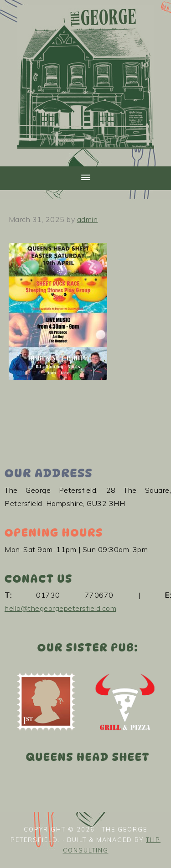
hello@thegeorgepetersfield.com (60, 608)
